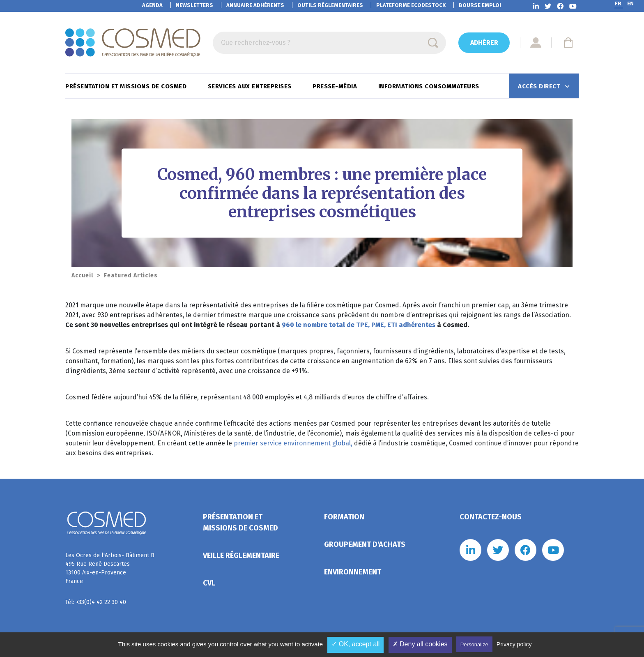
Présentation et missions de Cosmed (127, 86)
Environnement (353, 572)
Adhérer (484, 43)
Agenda (152, 5)
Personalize (474, 644)
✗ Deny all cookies (420, 644)
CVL (209, 583)
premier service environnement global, (293, 443)
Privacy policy (514, 644)
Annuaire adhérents (255, 5)
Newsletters (194, 5)
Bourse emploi (480, 5)
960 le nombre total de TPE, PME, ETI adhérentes (359, 325)
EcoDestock (411, 5)
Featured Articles (131, 275)
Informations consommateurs (430, 86)
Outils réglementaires (330, 5)
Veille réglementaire (241, 556)
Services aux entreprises (251, 86)
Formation (344, 517)
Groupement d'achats (365, 544)
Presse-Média (336, 86)
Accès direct (540, 86)
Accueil (82, 275)
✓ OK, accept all (355, 644)
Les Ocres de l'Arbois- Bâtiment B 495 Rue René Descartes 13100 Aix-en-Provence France (110, 568)
